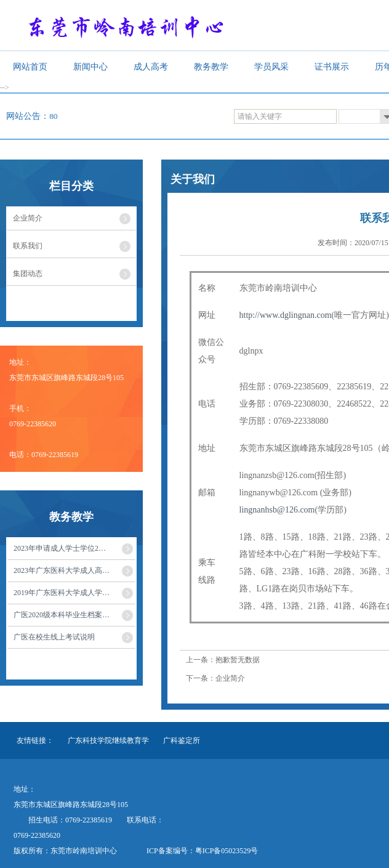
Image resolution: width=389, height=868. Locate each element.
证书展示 (332, 67)
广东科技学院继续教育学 (108, 740)
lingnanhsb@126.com (277, 510)
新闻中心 (90, 67)
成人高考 (151, 67)
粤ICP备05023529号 (227, 851)
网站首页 (30, 67)
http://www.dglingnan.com (286, 315)
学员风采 (271, 67)
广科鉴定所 (182, 740)
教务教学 (211, 67)
